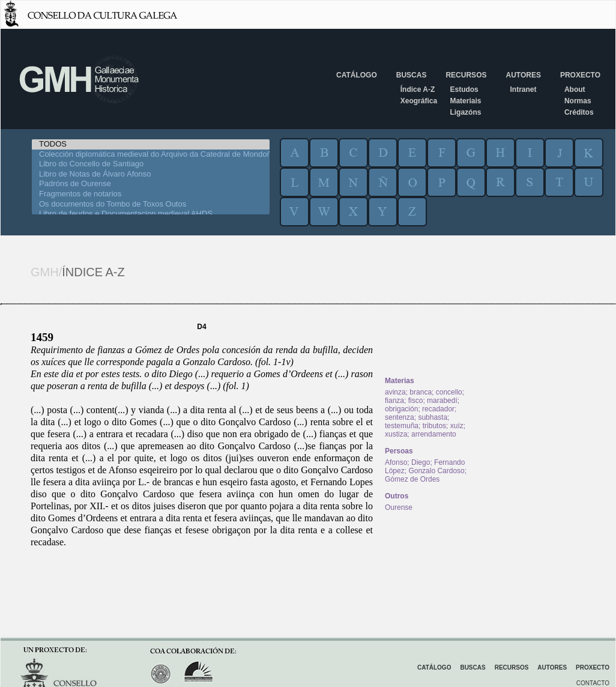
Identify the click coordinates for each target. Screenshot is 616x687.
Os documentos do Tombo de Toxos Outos (151, 204)
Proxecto (580, 75)
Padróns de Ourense (151, 184)
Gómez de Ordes (412, 479)
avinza (395, 392)
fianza (394, 401)
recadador (438, 409)
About (575, 89)
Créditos (579, 112)
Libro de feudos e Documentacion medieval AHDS (151, 214)
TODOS (151, 144)
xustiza (396, 434)
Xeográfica (419, 101)
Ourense (399, 507)
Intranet (523, 89)
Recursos (466, 75)
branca (421, 392)
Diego (421, 462)
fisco (416, 401)
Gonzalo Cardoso (436, 471)
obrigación (401, 409)
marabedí (442, 401)
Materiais (465, 101)
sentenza (400, 417)
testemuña (402, 426)
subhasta (433, 417)
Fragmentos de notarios (151, 194)
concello (449, 392)
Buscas (412, 75)
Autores (523, 75)
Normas (578, 101)
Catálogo (357, 75)
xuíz (457, 426)
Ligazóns (465, 112)
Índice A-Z (418, 89)
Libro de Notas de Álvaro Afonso (151, 174)
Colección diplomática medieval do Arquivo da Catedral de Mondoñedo (151, 155)
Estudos (464, 89)
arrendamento (434, 434)
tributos (434, 426)
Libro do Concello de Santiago (151, 164)
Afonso (396, 462)
